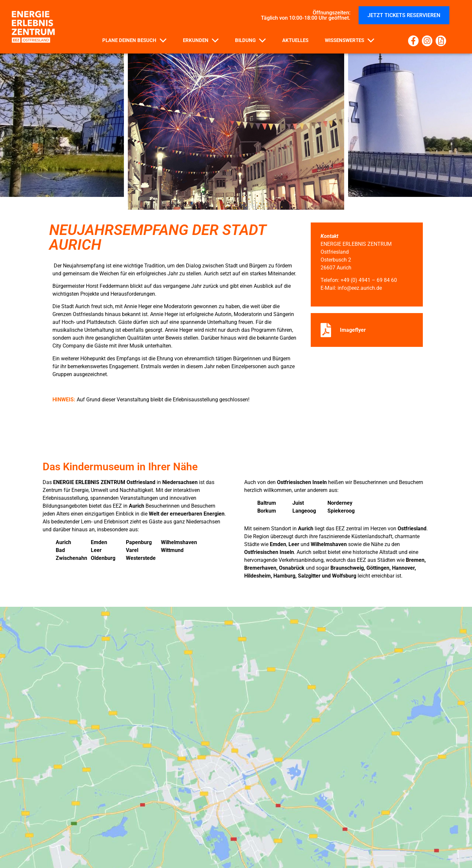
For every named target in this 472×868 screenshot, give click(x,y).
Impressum (374, 842)
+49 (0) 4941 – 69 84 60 (369, 280)
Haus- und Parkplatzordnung (161, 842)
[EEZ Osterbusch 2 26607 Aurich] (236, 648)
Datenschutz (234, 842)
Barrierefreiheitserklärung (305, 842)
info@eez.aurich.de (360, 288)
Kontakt (95, 842)
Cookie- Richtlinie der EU (236, 857)
